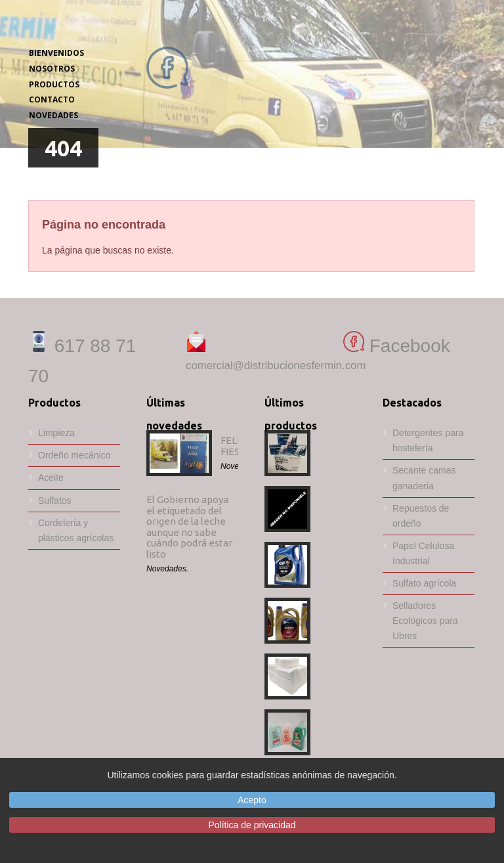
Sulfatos (55, 500)
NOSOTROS (52, 69)
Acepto (252, 800)
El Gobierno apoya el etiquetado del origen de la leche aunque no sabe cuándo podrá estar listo (189, 527)
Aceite (51, 477)
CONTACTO (52, 100)
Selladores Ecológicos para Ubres (425, 621)
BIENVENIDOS (56, 53)
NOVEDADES (53, 115)
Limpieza (56, 433)
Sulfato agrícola (424, 583)
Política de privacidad (252, 825)
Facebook (397, 346)
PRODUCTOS (54, 84)
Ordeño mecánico (74, 455)
